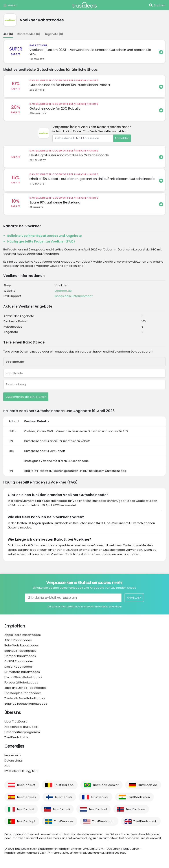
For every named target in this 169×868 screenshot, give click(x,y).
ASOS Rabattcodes (18, 640)
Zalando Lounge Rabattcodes (26, 704)
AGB (7, 766)
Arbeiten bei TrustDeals (21, 727)
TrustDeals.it (25, 809)
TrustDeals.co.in (139, 797)
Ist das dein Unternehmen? (74, 296)
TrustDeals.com (103, 821)
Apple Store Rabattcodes (23, 635)
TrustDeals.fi (63, 797)
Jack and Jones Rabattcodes (25, 688)
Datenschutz (13, 761)
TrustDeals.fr (100, 797)
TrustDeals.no (135, 809)
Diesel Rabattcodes (18, 667)
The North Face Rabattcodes (25, 698)
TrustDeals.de (147, 785)
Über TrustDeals (16, 721)
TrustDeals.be (64, 785)
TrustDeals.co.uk (145, 821)
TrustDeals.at (26, 785)
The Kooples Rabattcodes (23, 693)
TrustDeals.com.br (106, 785)
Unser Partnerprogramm (22, 732)
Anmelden (122, 138)
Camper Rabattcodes (20, 656)
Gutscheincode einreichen (26, 397)
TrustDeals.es (26, 797)
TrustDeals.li (61, 809)
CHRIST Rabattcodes (19, 661)
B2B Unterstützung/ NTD (21, 771)
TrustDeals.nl (98, 809)
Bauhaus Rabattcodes (20, 651)
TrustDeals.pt (26, 821)
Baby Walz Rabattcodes (22, 645)
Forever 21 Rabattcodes (21, 682)
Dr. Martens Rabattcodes (22, 672)
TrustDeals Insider (17, 737)
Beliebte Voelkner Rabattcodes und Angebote (45, 236)
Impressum (13, 755)
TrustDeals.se (64, 821)
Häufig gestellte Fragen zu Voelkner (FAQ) (41, 241)
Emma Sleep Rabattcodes (23, 677)
